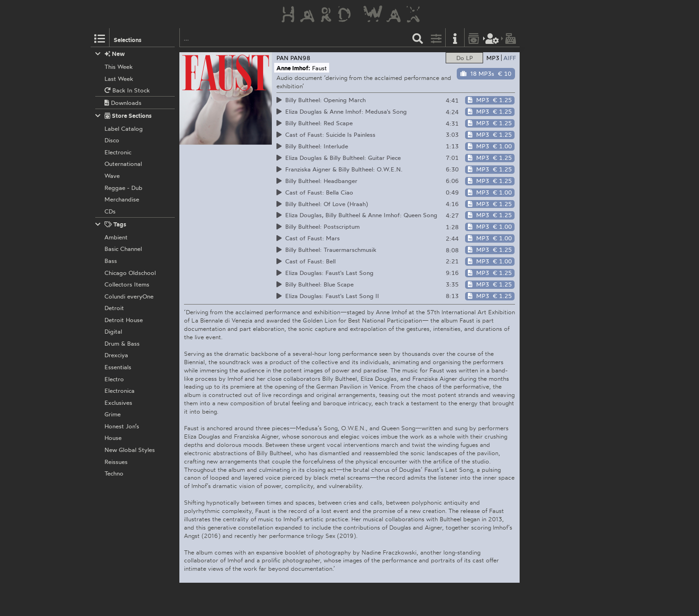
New (110, 54)
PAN (282, 58)
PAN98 (300, 58)
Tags (111, 224)
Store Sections (124, 116)
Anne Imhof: (293, 68)
